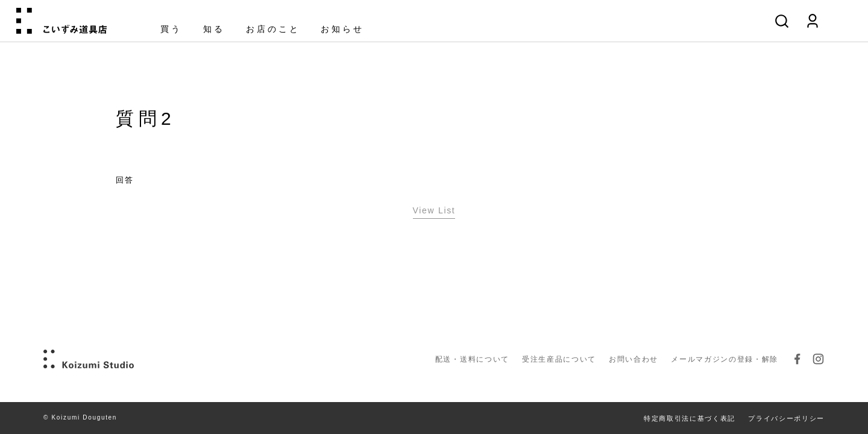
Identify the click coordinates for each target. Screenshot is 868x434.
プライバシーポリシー (786, 418)
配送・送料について (472, 359)
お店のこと (273, 29)
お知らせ (342, 29)
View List (434, 210)
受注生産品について (559, 359)
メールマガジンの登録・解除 (725, 359)
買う (171, 29)
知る (214, 29)
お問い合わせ (634, 359)
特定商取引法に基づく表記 (690, 418)
